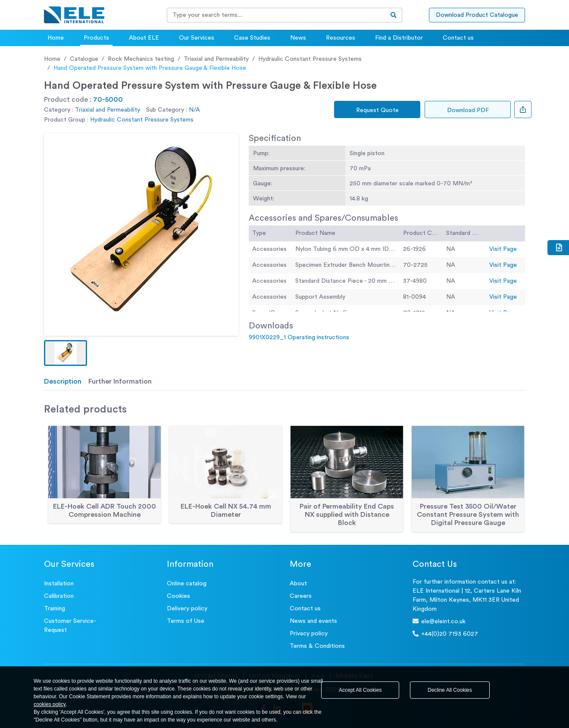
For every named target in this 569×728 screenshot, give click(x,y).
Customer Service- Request (70, 626)
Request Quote (377, 110)
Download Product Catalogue (477, 15)
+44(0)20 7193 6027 (445, 634)
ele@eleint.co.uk (439, 621)
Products (96, 38)
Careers (301, 596)
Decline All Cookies (450, 690)
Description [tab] (63, 381)
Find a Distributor (399, 38)
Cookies (178, 596)
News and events (313, 621)
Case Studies (252, 38)
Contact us (458, 38)
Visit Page (503, 249)
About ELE (144, 38)
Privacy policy (309, 634)
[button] (66, 353)
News (298, 38)
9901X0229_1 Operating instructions (299, 337)
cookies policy (50, 704)
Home (56, 38)
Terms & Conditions (317, 646)
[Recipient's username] (276, 15)
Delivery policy (187, 609)
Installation (59, 584)
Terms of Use (186, 621)
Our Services (197, 38)
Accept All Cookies (360, 690)
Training (55, 609)
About (298, 584)
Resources (341, 38)
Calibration (59, 596)
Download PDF (468, 110)
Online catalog (187, 584)
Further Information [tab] (120, 381)
